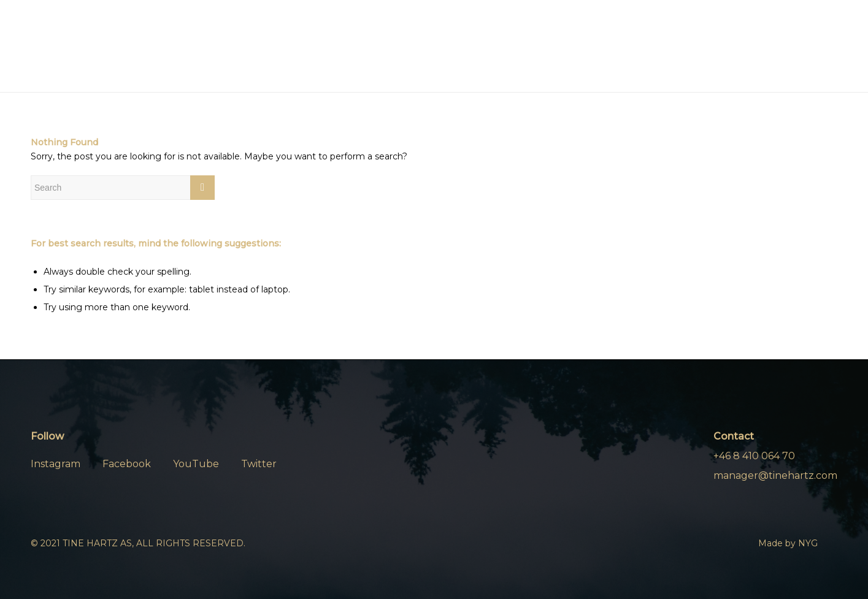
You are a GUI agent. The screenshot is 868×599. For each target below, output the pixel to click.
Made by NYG (788, 543)
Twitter (259, 464)
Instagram (56, 464)
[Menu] (792, 47)
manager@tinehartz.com (775, 475)
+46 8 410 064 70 (754, 456)
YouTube (196, 464)
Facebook (127, 464)
